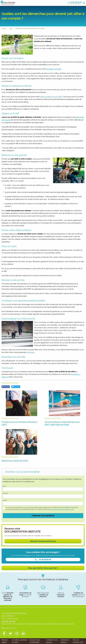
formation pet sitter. (54, 69)
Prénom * (6, 493)
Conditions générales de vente (20, 641)
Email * (5, 500)
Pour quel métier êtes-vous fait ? (43, 568)
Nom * (5, 486)
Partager (6, 387)
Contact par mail (8, 621)
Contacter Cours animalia (52, 641)
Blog (11, 28)
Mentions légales (5, 641)
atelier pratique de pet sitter (51, 97)
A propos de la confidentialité (35, 641)
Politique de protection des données (62, 509)
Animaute (31, 352)
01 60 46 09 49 (43, 559)
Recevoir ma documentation (43, 541)
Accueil (4, 28)
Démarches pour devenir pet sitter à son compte (30, 28)
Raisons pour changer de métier (15, 461)
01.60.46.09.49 (12, 619)
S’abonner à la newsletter (43, 516)
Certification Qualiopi (65, 641)
